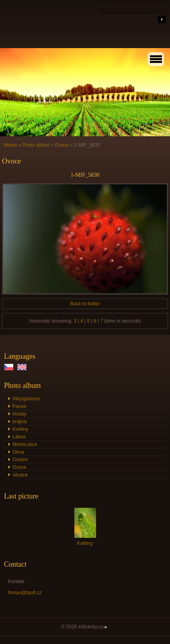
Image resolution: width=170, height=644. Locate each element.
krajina (19, 422)
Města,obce (25, 444)
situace (20, 475)
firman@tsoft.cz (25, 593)
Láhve (19, 437)
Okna (18, 452)
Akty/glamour (27, 399)
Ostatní (20, 460)
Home (10, 145)
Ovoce (62, 145)
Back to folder (85, 304)
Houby (19, 414)
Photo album (36, 145)
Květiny (20, 429)
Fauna (19, 406)
